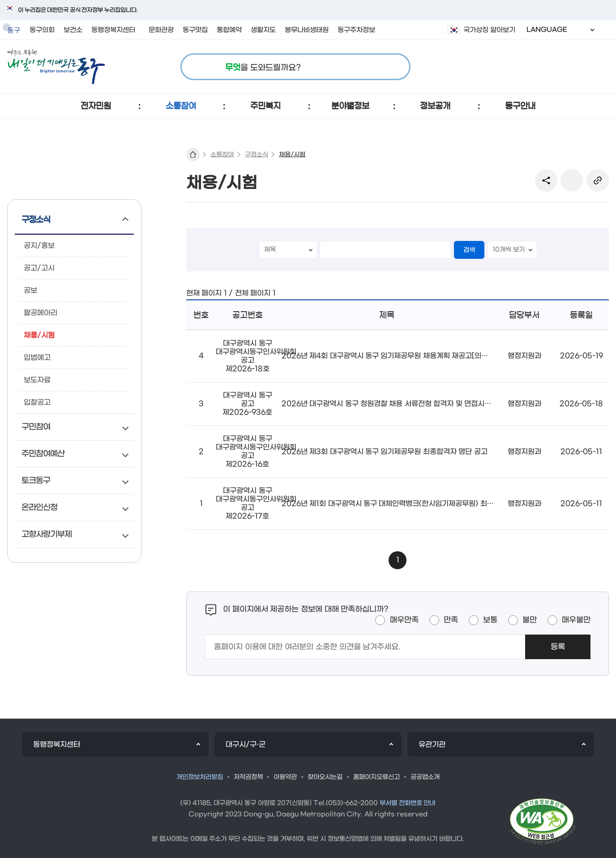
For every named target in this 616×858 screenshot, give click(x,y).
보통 (490, 620)
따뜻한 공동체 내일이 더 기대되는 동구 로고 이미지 (56, 67)
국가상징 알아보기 (489, 30)
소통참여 (222, 155)
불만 (530, 620)
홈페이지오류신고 (376, 777)
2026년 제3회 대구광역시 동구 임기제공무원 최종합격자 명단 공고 (385, 452)
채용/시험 (292, 155)
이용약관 (285, 777)
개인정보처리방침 (200, 777)
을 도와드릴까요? (263, 68)
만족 (451, 620)
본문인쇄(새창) (572, 180)
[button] (96, 106)
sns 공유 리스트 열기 (546, 180)
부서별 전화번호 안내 (408, 803)
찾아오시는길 (325, 777)
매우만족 (404, 620)
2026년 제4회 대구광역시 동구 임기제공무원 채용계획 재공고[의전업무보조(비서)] (409, 356)
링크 (598, 180)
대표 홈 (193, 154)
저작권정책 (248, 777)
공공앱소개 (425, 777)
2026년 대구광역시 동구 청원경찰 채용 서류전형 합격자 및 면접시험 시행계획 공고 (409, 404)
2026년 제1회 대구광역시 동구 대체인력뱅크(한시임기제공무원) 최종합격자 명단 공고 (413, 504)
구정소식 (257, 155)
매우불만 (576, 620)
